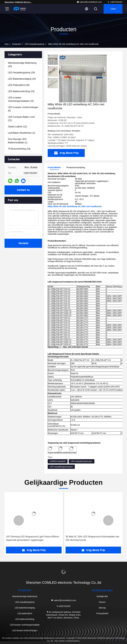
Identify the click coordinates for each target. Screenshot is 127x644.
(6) (23, 109)
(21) (21, 119)
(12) (17, 127)
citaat (113, 9)
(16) (19, 149)
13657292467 (115, 2)
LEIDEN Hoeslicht (58, 461)
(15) (21, 91)
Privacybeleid (102, 613)
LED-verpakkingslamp (35, 44)
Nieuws (102, 602)
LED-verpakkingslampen (82, 461)
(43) (22, 65)
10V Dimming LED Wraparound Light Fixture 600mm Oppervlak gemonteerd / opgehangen (32, 538)
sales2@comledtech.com (89, 2)
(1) (18, 141)
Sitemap (102, 608)
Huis (7, 44)
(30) (19, 85)
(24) (22, 79)
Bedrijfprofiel (102, 596)
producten (17, 44)
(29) (21, 73)
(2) (21, 133)
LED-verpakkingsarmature (61, 467)
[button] (19, 520)
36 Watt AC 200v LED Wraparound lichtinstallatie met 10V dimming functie (92, 538)
